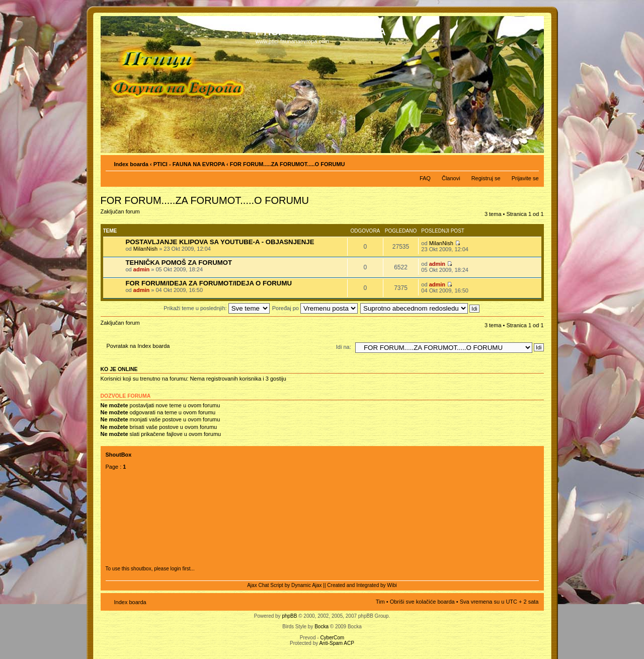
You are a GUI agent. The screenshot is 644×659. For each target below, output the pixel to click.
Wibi (392, 585)
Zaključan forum (123, 215)
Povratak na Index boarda (138, 346)
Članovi (451, 178)
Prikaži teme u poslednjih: (216, 308)
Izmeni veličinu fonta (532, 162)
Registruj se (486, 178)
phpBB (289, 616)
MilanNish (145, 249)
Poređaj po (315, 308)
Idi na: (344, 347)
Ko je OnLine (119, 369)
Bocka (321, 627)
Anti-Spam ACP (336, 643)
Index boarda (131, 164)
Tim (380, 602)
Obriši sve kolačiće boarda (422, 602)
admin (141, 269)
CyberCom (332, 638)
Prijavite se (525, 178)
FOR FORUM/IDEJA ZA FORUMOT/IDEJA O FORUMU (209, 283)
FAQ (425, 178)
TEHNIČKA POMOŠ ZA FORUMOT (179, 263)
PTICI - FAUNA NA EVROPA (189, 164)
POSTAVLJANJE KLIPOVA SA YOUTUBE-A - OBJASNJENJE (220, 242)
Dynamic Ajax (307, 585)
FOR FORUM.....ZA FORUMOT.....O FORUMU (288, 164)
